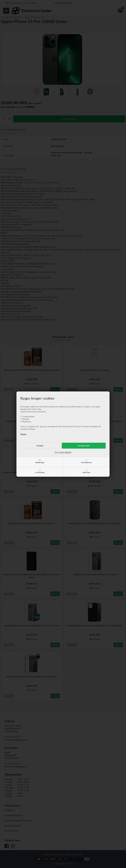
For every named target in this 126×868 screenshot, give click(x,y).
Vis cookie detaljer (63, 452)
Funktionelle (40, 472)
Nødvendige (40, 462)
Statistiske (86, 472)
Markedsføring (86, 462)
